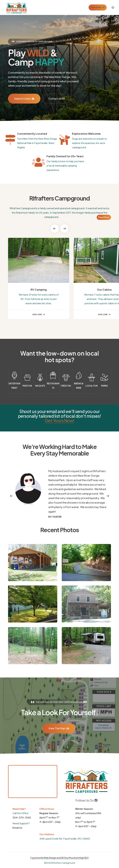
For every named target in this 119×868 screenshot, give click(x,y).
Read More (104, 217)
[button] (55, 229)
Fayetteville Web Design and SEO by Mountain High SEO (59, 858)
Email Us (17, 828)
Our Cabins (104, 290)
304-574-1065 (22, 817)
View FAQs (98, 7)
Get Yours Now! (60, 421)
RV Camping (39, 290)
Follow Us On (86, 800)
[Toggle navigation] (113, 7)
